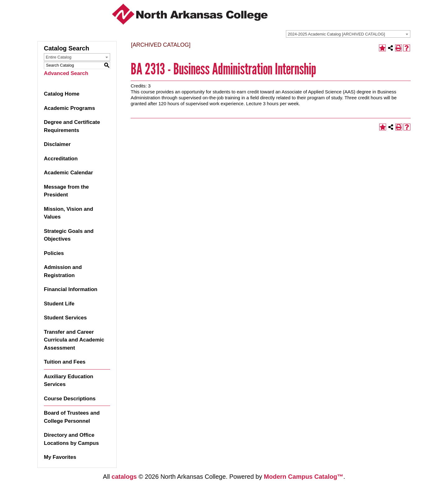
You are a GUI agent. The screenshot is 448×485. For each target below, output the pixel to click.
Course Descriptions (70, 399)
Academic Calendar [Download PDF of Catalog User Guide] (68, 173)
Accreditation (61, 159)
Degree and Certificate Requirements (72, 126)
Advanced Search (66, 73)
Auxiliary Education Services (69, 381)
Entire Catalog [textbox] (58, 57)
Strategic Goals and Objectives (69, 235)
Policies (54, 253)
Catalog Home (62, 94)
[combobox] (348, 34)
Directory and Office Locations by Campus (71, 439)
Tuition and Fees (65, 362)
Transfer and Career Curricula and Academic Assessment (74, 340)
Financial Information (71, 289)
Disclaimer (57, 144)
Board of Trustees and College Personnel (72, 417)
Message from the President (66, 191)
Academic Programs (69, 108)
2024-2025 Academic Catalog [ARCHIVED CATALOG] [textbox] (336, 34)
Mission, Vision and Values (68, 213)
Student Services (65, 318)
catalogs (124, 477)
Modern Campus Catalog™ (304, 477)
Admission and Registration (63, 271)
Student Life (59, 304)
